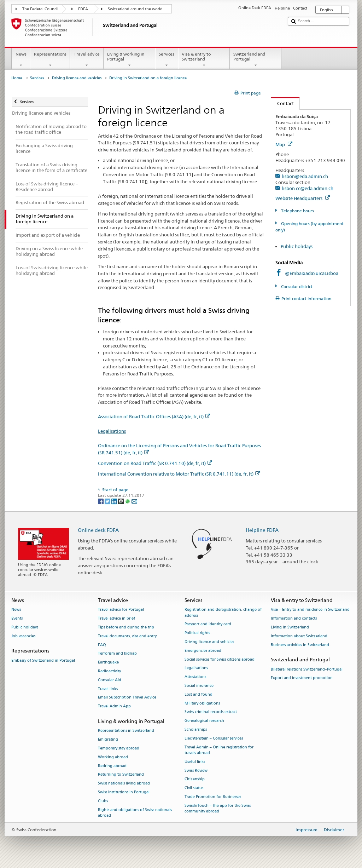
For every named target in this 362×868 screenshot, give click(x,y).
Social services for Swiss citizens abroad (220, 659)
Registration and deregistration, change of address (223, 613)
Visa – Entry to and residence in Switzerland (310, 610)
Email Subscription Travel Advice (127, 698)
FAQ (102, 645)
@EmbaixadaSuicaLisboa (312, 273)
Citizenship (195, 779)
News (21, 60)
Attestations (195, 677)
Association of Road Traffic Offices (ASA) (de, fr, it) (154, 416)
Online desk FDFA (98, 530)
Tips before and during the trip (126, 627)
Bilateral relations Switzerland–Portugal (307, 669)
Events (17, 619)
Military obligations (202, 703)
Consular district (296, 286)
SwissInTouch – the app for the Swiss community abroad (218, 808)
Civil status (194, 788)
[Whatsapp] (128, 501)
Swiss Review (196, 771)
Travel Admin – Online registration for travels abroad (219, 750)
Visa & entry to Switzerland (204, 60)
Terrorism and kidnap (117, 654)
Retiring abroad (112, 766)
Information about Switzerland (299, 636)
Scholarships (196, 729)
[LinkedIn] (115, 501)
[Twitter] (108, 501)
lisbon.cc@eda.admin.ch (308, 188)
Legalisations (112, 431)
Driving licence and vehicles (77, 78)
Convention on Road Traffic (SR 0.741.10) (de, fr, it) (155, 463)
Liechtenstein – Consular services (214, 738)
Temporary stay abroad (119, 748)
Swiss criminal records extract (211, 712)
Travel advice (87, 60)
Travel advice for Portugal (121, 610)
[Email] (134, 501)
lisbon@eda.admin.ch (305, 176)
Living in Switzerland (290, 627)
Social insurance (199, 686)
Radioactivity (109, 671)
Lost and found (198, 694)
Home (17, 78)
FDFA (83, 9)
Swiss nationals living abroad (124, 784)
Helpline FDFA (262, 530)
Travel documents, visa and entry (127, 636)
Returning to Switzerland (121, 775)
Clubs (103, 801)
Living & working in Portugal (129, 60)
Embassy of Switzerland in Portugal (43, 660)
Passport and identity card (208, 624)
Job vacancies (23, 636)
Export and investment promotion (302, 678)
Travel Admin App (114, 706)
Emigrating (108, 740)
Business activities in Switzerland (300, 645)
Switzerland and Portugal (256, 60)
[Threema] (121, 501)
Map (284, 144)
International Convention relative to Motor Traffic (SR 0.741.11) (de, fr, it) (179, 474)
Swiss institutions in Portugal (124, 792)
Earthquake (108, 663)
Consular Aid (110, 680)
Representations (50, 60)
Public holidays (297, 246)
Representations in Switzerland (126, 731)
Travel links (108, 689)
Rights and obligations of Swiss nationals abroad (135, 813)
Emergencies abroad (203, 651)
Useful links (195, 762)
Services (167, 60)
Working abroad (113, 757)
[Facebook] (101, 501)
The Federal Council (40, 9)
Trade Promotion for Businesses (213, 797)
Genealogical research (204, 721)
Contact (282, 103)
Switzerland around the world (135, 9)
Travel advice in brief (116, 619)
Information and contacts (294, 619)
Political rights (197, 633)
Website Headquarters (303, 198)
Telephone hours (297, 211)
